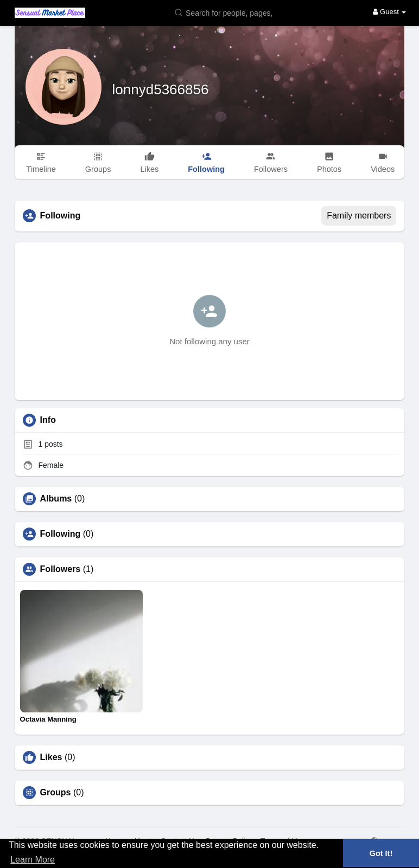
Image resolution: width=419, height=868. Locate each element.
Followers (61, 569)
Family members (359, 216)
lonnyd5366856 (161, 89)
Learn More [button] (33, 860)
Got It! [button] (381, 853)
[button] (226, 12)
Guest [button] (389, 12)
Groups (56, 793)
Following (61, 534)
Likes (51, 757)
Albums (56, 499)
